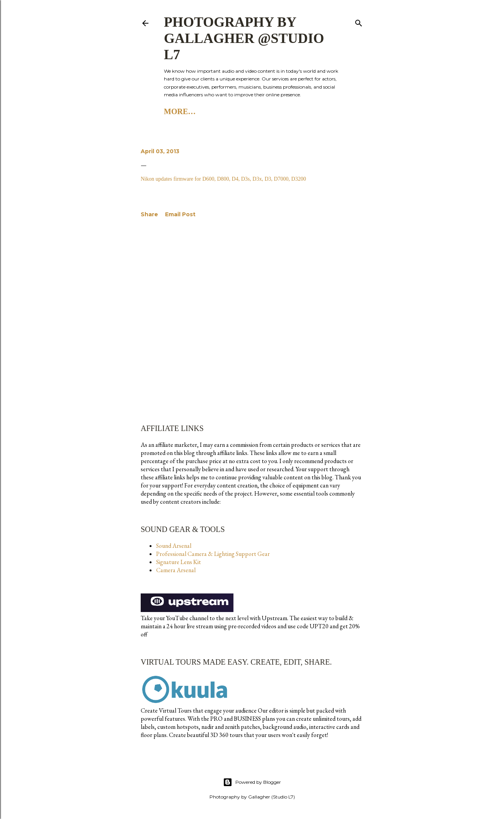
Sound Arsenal (174, 546)
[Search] (359, 21)
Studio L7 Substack (282, 111)
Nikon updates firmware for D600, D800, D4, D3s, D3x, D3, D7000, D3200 (223, 179)
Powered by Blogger (252, 782)
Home (176, 111)
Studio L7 (214, 111)
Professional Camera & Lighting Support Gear (213, 554)
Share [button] (149, 214)
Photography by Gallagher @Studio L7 (244, 38)
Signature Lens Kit (179, 562)
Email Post (180, 214)
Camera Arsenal (176, 570)
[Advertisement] (252, 294)
